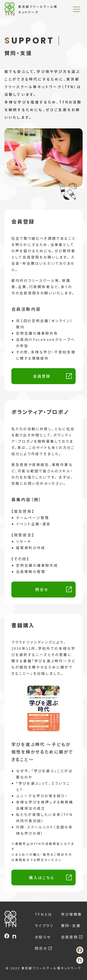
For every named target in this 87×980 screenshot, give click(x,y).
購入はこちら (42, 877)
